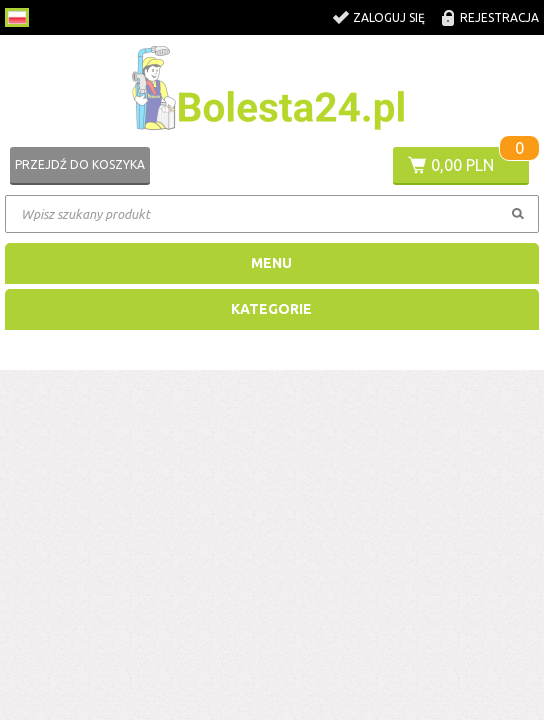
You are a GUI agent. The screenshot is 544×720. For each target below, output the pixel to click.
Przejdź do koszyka (80, 164)
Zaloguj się (389, 17)
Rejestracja (499, 17)
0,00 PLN (462, 165)
